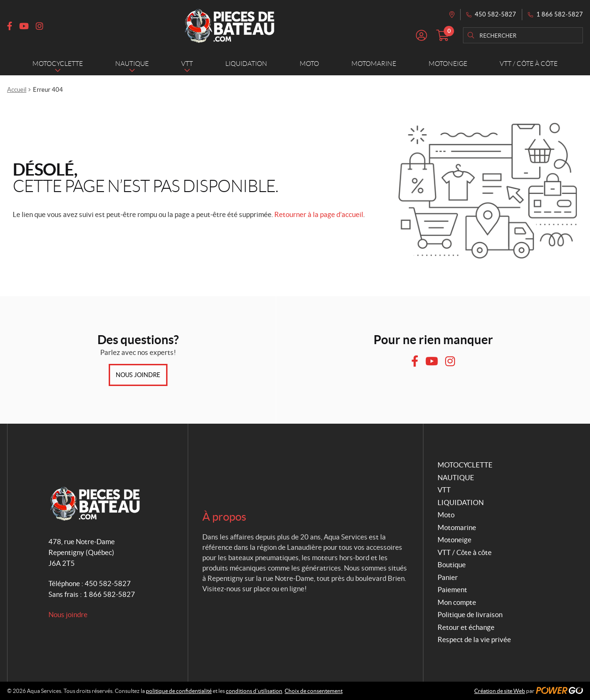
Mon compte (457, 602)
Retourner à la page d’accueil (319, 214)
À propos (224, 517)
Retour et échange (466, 627)
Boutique (452, 565)
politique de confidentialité (179, 691)
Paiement (452, 590)
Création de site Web (500, 691)
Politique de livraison (470, 615)
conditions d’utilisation (254, 691)
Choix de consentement (314, 691)
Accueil (17, 90)
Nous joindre (138, 375)
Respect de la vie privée (474, 640)
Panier (448, 577)
